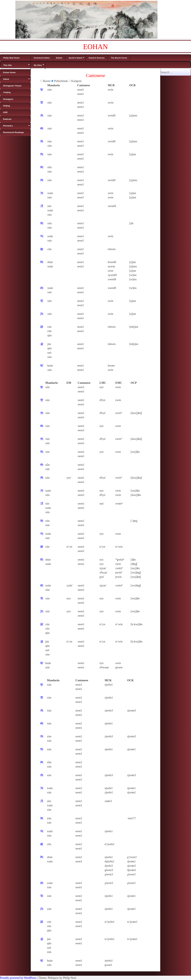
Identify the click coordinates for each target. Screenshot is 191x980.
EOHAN (96, 47)
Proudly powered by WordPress (18, 978)
